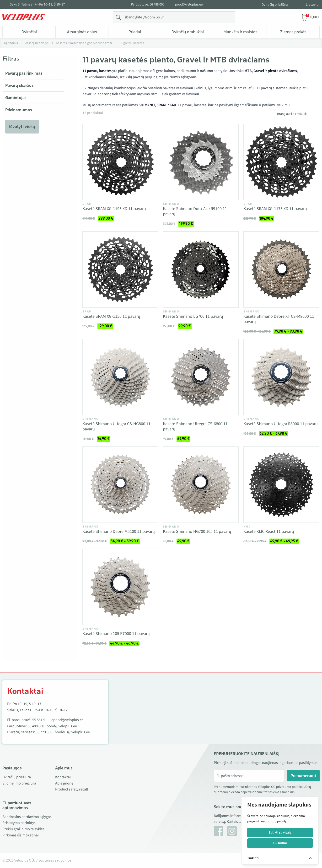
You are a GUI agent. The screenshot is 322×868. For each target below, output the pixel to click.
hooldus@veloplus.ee (72, 732)
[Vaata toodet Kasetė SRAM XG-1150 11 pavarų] (120, 270)
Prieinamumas (19, 110)
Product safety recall (72, 789)
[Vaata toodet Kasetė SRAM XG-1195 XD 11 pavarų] (120, 162)
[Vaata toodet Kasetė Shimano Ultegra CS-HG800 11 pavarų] (120, 377)
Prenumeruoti (303, 776)
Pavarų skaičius (19, 85)
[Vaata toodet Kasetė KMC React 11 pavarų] (281, 485)
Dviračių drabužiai (188, 32)
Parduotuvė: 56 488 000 (148, 5)
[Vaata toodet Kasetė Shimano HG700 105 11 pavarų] (201, 485)
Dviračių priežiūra (275, 5)
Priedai (135, 32)
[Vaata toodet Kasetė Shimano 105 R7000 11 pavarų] (120, 587)
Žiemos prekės (293, 32)
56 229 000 (44, 732)
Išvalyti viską (22, 127)
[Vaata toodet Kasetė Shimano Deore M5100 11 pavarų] (120, 485)
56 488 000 (36, 726)
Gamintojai (15, 98)
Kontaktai (63, 777)
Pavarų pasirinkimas (24, 73)
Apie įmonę (64, 783)
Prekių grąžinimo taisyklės (23, 829)
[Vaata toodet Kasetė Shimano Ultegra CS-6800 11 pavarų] (201, 377)
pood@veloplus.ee (189, 5)
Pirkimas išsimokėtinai (21, 835)
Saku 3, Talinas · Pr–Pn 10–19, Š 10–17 (37, 5)
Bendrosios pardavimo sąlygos (27, 817)
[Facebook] (219, 831)
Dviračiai (29, 32)
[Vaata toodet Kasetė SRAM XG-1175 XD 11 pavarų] (281, 162)
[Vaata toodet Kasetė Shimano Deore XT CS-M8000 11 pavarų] (281, 270)
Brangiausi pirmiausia (292, 114)
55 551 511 (41, 720)
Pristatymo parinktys (19, 823)
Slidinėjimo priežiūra (19, 783)
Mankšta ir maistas (240, 32)
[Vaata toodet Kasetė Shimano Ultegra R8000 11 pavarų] (281, 377)
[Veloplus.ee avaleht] (24, 17)
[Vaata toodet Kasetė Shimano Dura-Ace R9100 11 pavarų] (201, 162)
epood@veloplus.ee (67, 720)
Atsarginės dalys (82, 32)
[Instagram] (232, 831)
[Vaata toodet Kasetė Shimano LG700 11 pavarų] (201, 270)
